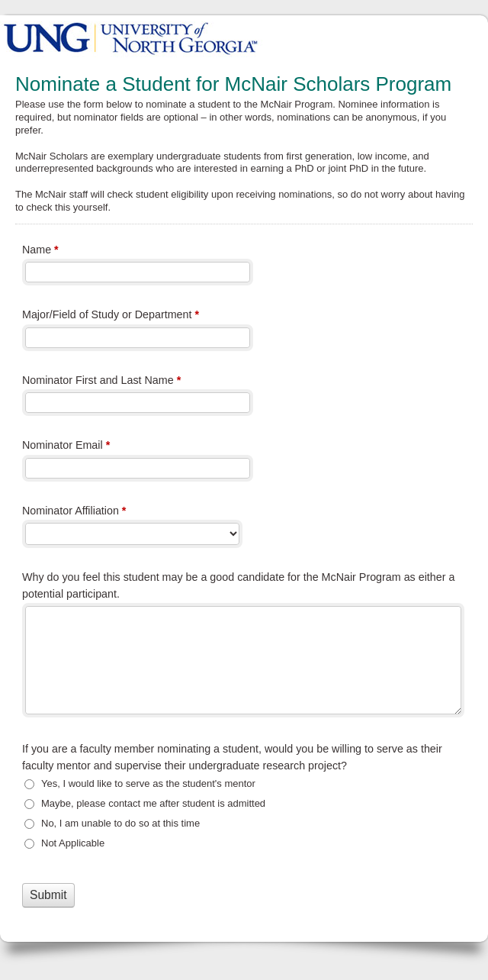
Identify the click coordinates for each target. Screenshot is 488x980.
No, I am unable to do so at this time (120, 823)
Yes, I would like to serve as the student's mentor (148, 783)
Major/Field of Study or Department (111, 316)
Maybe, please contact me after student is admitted (153, 803)
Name (40, 251)
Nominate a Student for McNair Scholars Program (244, 36)
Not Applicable (73, 843)
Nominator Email (66, 446)
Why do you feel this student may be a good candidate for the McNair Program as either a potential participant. (238, 585)
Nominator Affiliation (74, 512)
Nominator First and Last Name (101, 382)
